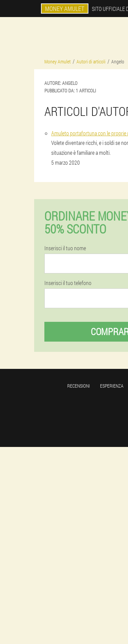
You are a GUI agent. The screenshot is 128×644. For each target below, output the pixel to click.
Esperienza (112, 386)
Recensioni (79, 386)
